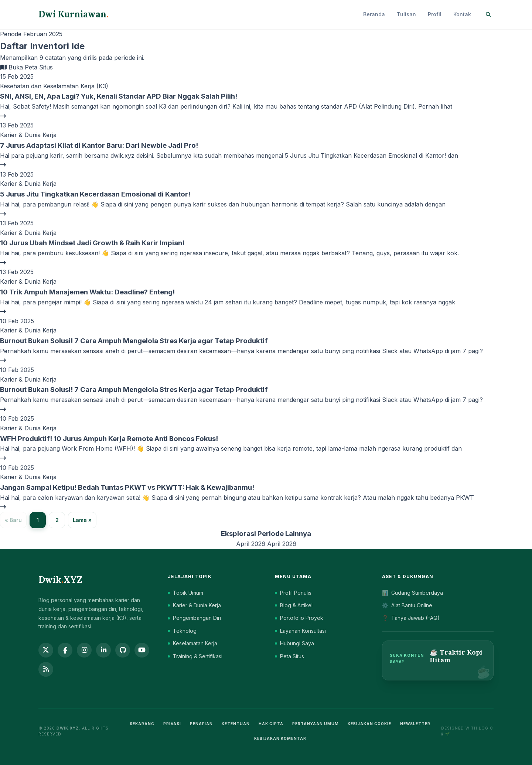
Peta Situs (289, 656)
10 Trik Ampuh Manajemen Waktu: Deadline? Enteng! (87, 292)
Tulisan (406, 14)
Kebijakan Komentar (280, 738)
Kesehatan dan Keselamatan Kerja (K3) (54, 86)
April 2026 (252, 544)
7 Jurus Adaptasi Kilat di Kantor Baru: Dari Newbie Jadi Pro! (99, 145)
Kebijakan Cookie (369, 724)
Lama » (82, 520)
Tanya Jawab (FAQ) (411, 618)
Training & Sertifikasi (195, 656)
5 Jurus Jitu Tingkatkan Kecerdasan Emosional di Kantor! (95, 194)
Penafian (201, 724)
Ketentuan (236, 724)
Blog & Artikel (294, 605)
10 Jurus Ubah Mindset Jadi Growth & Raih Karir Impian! (92, 243)
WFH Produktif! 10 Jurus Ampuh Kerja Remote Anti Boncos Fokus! (109, 439)
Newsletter (415, 724)
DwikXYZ (60, 580)
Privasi (172, 724)
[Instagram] (84, 650)
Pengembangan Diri (194, 618)
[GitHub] (123, 650)
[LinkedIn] (103, 650)
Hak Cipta (271, 724)
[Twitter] (46, 650)
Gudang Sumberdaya (412, 593)
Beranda (374, 14)
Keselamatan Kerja (192, 643)
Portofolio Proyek (299, 618)
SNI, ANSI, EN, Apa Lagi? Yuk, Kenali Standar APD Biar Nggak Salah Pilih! (119, 96)
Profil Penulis (293, 593)
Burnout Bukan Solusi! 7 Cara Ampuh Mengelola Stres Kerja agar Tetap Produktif (134, 341)
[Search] (488, 15)
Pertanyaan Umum (316, 724)
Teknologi (183, 631)
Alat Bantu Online (407, 605)
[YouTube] (142, 650)
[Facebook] (65, 650)
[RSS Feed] (46, 669)
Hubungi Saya (294, 643)
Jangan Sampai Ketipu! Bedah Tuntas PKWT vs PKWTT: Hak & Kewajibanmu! (127, 487)
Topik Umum (185, 593)
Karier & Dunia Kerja (28, 135)
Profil (435, 14)
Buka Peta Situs (26, 67)
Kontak (462, 14)
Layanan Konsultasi (300, 631)
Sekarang (142, 724)
